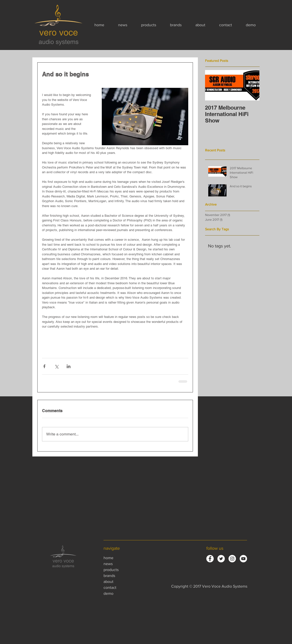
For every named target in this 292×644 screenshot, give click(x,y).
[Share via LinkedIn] (69, 366)
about (108, 582)
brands (109, 576)
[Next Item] (251, 85)
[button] (153, 25)
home (108, 558)
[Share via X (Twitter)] (56, 366)
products (111, 570)
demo (108, 593)
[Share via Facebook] (44, 366)
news (108, 564)
